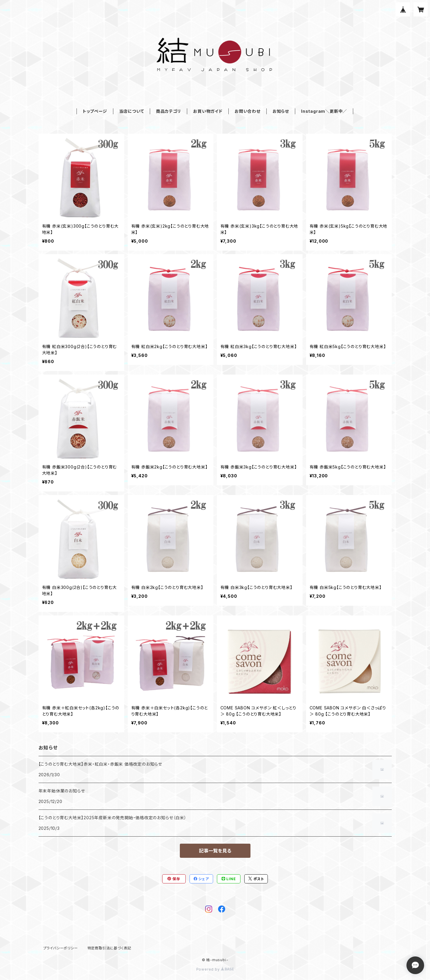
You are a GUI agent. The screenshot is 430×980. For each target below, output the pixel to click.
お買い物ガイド (208, 111)
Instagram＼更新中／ (324, 111)
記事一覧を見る (215, 851)
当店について (132, 111)
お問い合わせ (248, 111)
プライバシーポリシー (61, 948)
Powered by (215, 969)
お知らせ (281, 111)
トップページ (95, 111)
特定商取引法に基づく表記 (109, 948)
